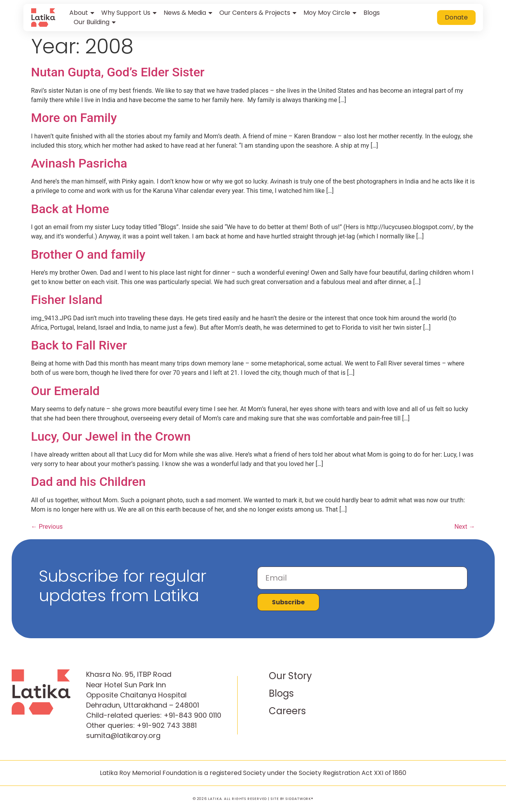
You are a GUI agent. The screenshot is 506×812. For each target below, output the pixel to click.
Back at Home (70, 209)
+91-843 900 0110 (192, 715)
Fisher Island (67, 300)
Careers (287, 711)
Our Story (290, 676)
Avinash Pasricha (79, 163)
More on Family (74, 118)
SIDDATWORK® (299, 799)
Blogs (372, 13)
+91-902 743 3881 (167, 725)
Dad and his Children (89, 482)
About (82, 13)
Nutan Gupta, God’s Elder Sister (118, 72)
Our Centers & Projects (258, 13)
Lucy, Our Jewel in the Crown (111, 436)
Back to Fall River (79, 345)
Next (465, 527)
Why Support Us (130, 13)
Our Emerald (65, 391)
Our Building (95, 22)
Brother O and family (88, 254)
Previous (47, 527)
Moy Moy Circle (331, 13)
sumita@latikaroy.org (123, 735)
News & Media (189, 13)
